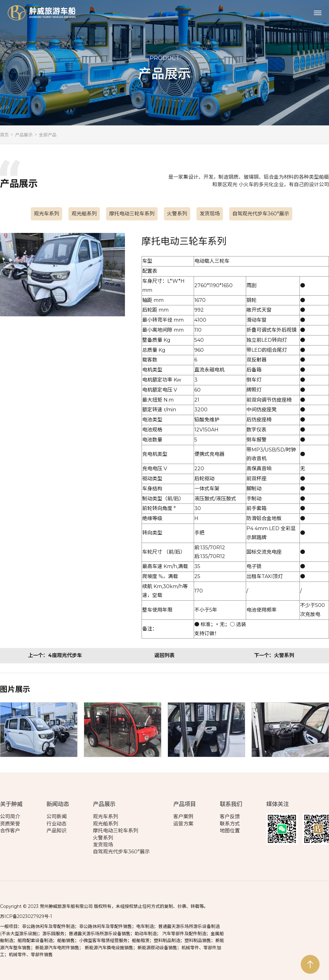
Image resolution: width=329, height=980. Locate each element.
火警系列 (177, 214)
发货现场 (210, 214)
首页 (4, 135)
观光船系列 (84, 214)
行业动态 (57, 824)
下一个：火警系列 (274, 655)
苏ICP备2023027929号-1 (26, 916)
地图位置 (230, 831)
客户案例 (183, 817)
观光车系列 (46, 214)
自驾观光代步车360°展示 (261, 214)
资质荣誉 (10, 824)
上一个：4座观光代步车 (55, 655)
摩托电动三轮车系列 (132, 214)
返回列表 (164, 655)
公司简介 (10, 817)
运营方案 (183, 824)
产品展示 (24, 135)
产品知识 (57, 831)
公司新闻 (57, 817)
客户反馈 (230, 817)
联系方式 (230, 824)
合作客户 (10, 831)
